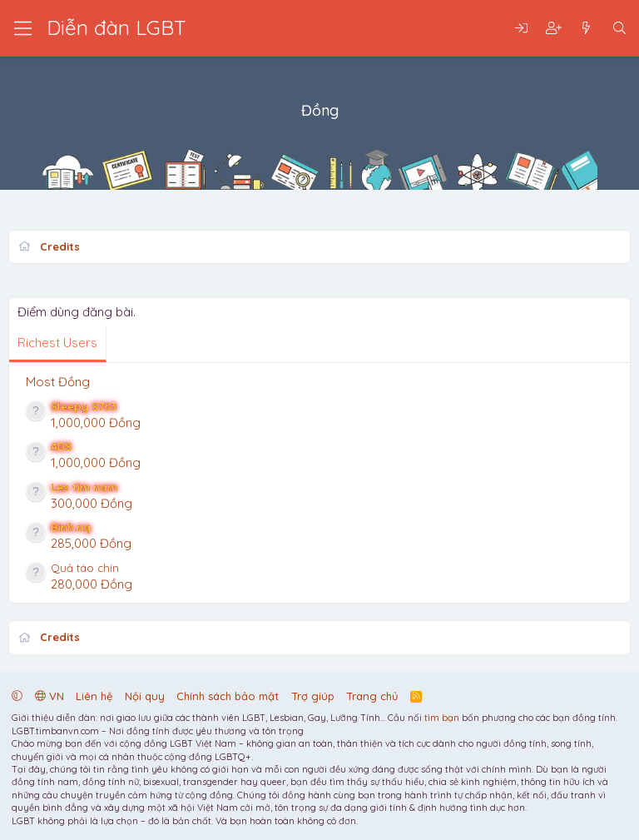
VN (50, 696)
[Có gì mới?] (586, 29)
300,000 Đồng (92, 503)
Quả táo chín (85, 568)
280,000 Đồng (92, 584)
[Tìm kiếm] (619, 29)
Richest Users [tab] (57, 343)
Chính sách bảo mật (228, 696)
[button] (17, 696)
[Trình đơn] (23, 28)
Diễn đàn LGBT (116, 27)
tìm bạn (442, 718)
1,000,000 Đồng (96, 422)
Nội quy (145, 696)
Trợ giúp (313, 696)
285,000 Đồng (91, 543)
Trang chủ (372, 696)
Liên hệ (94, 696)
